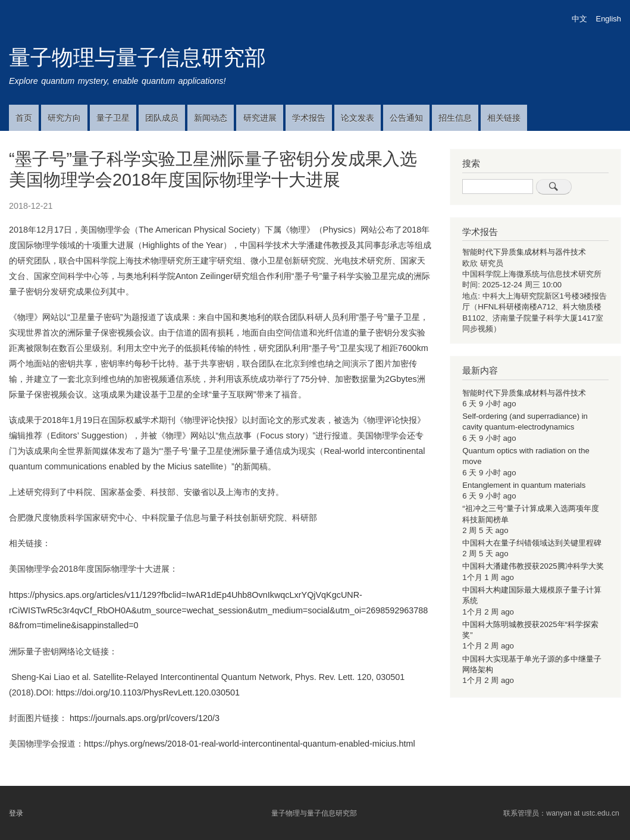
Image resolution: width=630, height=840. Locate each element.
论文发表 (358, 118)
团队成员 (162, 118)
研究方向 (64, 118)
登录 (16, 813)
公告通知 (406, 118)
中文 (579, 19)
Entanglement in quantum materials (524, 485)
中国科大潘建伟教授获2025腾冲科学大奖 (533, 566)
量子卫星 (113, 118)
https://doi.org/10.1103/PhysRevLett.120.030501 (148, 692)
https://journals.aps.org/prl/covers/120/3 (145, 718)
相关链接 (504, 118)
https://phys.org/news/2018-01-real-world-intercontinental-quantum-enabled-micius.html (250, 744)
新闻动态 (211, 118)
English (609, 19)
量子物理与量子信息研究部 (137, 57)
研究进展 (260, 118)
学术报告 (309, 118)
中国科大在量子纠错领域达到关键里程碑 (532, 543)
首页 (24, 118)
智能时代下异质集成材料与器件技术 (524, 252)
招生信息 (455, 118)
